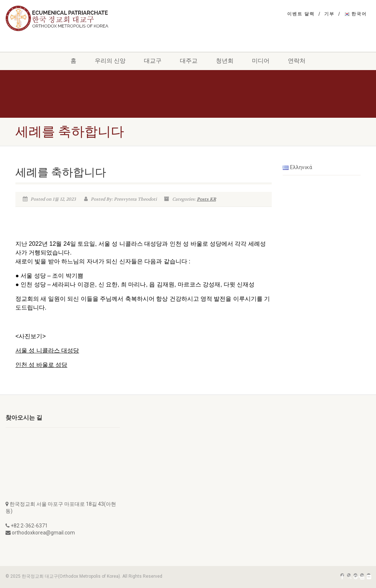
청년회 (225, 61)
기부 (329, 14)
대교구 (153, 61)
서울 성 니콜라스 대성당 (47, 350)
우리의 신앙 (110, 61)
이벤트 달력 (301, 14)
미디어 (261, 61)
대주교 (189, 61)
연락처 (297, 61)
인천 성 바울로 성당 (41, 365)
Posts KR (206, 199)
